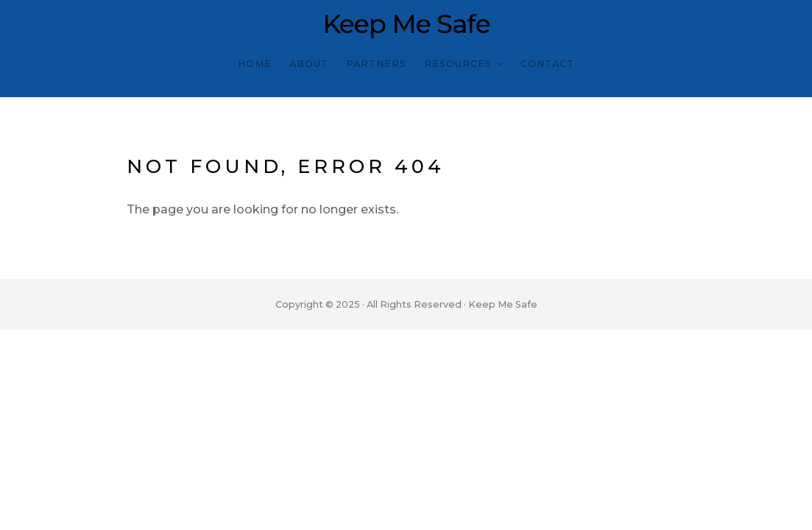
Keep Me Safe (406, 24)
